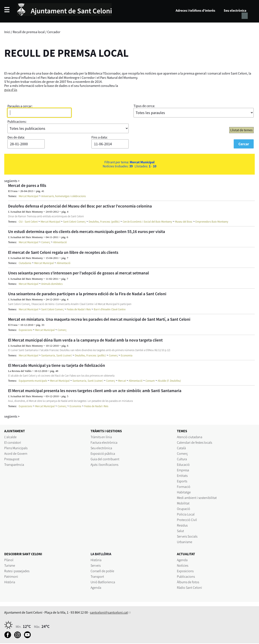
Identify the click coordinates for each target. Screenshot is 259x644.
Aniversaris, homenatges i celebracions (63, 196)
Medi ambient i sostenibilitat (197, 498)
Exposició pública (103, 453)
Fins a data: (100, 137)
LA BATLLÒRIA (101, 554)
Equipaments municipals (33, 381)
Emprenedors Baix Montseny (212, 222)
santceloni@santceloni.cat (109, 612)
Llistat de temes (241, 130)
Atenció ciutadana (190, 437)
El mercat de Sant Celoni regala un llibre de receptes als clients (63, 252)
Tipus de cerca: (144, 106)
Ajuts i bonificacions (104, 465)
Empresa (183, 470)
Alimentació (60, 242)
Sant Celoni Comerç (74, 222)
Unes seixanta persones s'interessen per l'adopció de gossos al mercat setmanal (78, 273)
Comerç (46, 242)
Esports (182, 481)
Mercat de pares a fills (27, 185)
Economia (127, 355)
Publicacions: (17, 121)
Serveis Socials (187, 536)
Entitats (182, 476)
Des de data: (16, 137)
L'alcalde (10, 437)
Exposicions (25, 330)
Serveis (96, 565)
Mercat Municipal (28, 196)
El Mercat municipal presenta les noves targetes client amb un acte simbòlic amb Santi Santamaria (95, 391)
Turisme (10, 565)
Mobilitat (183, 503)
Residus (182, 525)
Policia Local (186, 514)
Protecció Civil (187, 520)
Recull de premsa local (29, 32)
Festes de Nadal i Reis (79, 309)
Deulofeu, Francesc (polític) (104, 222)
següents (12, 181)
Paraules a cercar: (20, 106)
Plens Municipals (16, 448)
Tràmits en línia (101, 437)
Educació (183, 465)
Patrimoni (11, 576)
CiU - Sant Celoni (28, 222)
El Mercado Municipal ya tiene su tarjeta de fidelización (57, 365)
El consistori (13, 442)
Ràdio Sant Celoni (189, 588)
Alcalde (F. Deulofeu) (169, 381)
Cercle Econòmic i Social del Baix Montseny (147, 222)
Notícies (183, 565)
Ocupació (184, 509)
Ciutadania (25, 263)
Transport (97, 576)
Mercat (122, 381)
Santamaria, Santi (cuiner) (57, 355)
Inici (7, 32)
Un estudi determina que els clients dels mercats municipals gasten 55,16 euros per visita (87, 232)
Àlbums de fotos (188, 582)
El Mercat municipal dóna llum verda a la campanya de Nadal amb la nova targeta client (85, 340)
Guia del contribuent (105, 459)
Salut (180, 531)
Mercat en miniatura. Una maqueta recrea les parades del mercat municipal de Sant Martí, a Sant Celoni (99, 319)
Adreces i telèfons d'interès (195, 10)
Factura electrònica (104, 442)
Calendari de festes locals (194, 442)
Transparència (14, 465)
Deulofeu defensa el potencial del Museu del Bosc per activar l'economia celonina (80, 206)
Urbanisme (185, 542)
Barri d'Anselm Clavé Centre (110, 309)
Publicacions (186, 576)
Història (10, 582)
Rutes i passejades (17, 571)
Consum (150, 381)
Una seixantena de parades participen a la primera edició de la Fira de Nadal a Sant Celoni (87, 294)
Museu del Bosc (184, 222)
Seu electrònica (235, 10)
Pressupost (12, 459)
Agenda (96, 588)
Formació (184, 487)
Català (181, 448)
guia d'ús (11, 90)
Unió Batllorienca (103, 582)
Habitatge (184, 492)
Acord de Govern (16, 453)
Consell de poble (102, 571)
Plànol (9, 560)
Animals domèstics (52, 284)
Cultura (182, 459)
